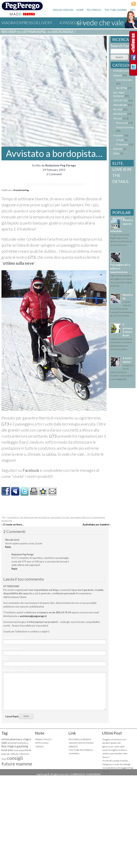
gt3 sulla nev (44, 517)
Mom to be (122, 123)
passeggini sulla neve (81, 517)
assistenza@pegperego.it (33, 616)
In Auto (120, 140)
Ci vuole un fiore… (13, 525)
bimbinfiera (23, 743)
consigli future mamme (17, 761)
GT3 (32, 257)
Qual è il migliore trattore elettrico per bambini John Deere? (115, 754)
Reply (8, 547)
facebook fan (13, 517)
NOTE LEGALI (42, 743)
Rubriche (118, 149)
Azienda (118, 75)
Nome (13, 637)
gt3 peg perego (31, 517)
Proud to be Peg (21, 190)
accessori (12, 743)
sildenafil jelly (120, 105)
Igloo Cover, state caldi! (114, 747)
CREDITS (39, 747)
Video (116, 153)
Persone (118, 118)
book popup (19, 750)
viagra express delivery (27, 23)
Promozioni (122, 144)
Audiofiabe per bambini (96, 525)
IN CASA (9, 31)
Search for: (120, 46)
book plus (7, 750)
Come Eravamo (124, 80)
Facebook (31, 470)
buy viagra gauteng (15, 746)
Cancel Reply (12, 716)
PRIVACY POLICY (43, 739)
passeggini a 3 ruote (60, 517)
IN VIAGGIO (34, 31)
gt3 (22, 517)
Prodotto (118, 135)
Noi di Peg (121, 88)
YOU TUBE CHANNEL (116, 10)
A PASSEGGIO (121, 71)
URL (6, 659)
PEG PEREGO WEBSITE (80, 739)
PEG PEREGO (94, 10)
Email (13, 648)
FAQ (133, 10)
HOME (80, 10)
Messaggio (16, 670)
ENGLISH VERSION (63, 10)
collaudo (14, 754)
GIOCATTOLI (64, 31)
